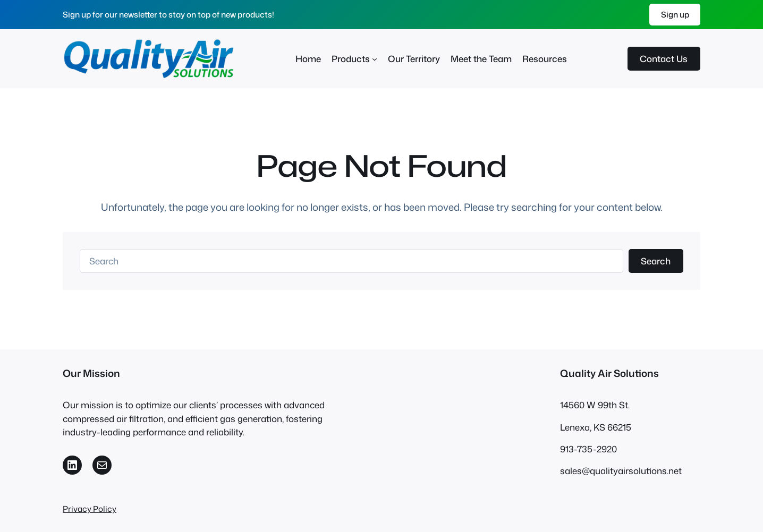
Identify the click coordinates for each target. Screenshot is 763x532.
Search (656, 261)
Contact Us (664, 59)
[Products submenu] (375, 58)
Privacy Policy (90, 509)
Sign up (675, 14)
